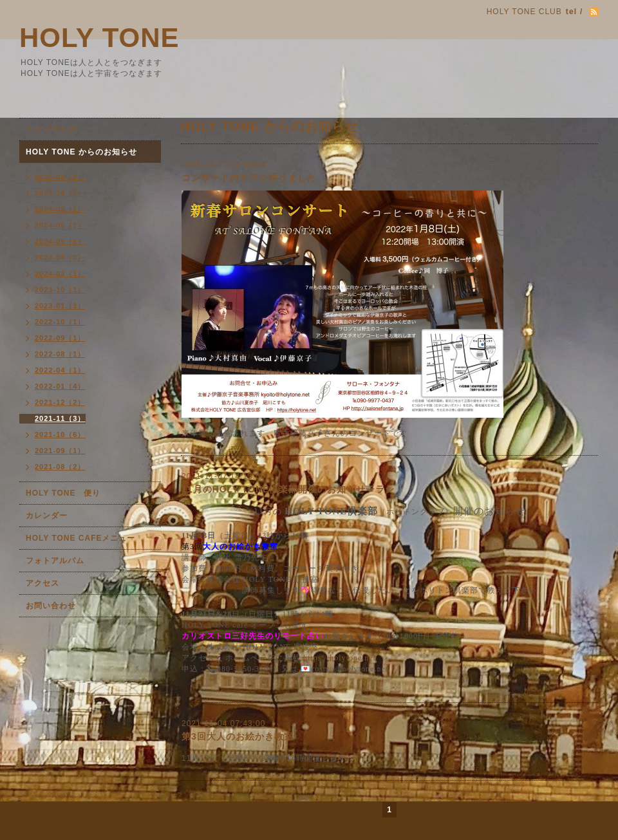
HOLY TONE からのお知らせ (81, 152)
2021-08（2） (60, 467)
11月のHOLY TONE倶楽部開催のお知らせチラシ (288, 489)
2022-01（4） (60, 386)
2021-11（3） (60, 418)
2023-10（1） (60, 290)
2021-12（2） (60, 402)
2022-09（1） (60, 338)
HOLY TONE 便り (63, 493)
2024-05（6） (60, 241)
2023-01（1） (60, 306)
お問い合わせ (51, 606)
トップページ (51, 129)
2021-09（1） (60, 451)
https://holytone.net (340, 658)
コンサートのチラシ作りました (249, 178)
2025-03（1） (60, 177)
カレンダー (47, 516)
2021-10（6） (60, 434)
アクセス (42, 583)
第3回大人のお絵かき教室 (238, 736)
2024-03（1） (60, 274)
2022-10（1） (60, 322)
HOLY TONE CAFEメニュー (80, 538)
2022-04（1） (60, 370)
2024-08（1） (60, 209)
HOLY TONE (99, 38)
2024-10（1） (60, 193)
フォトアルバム (55, 561)
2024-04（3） (60, 257)
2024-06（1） (60, 225)
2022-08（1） (60, 354)
